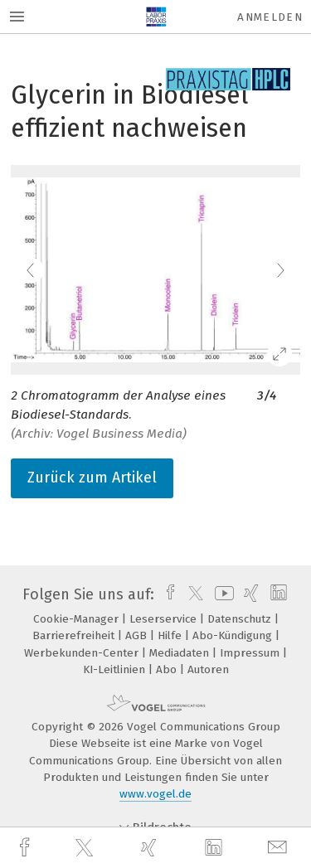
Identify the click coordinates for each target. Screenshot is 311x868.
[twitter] (86, 848)
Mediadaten (181, 653)
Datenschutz (241, 619)
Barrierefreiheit (75, 635)
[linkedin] (216, 848)
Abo (168, 669)
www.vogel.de (155, 794)
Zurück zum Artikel (92, 478)
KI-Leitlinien (116, 669)
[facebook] (27, 848)
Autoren (208, 669)
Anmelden (270, 17)
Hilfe (171, 635)
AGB (138, 635)
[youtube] (221, 594)
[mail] (279, 848)
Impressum (251, 653)
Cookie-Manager (78, 619)
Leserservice (165, 619)
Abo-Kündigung (234, 635)
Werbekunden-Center (83, 653)
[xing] (151, 848)
